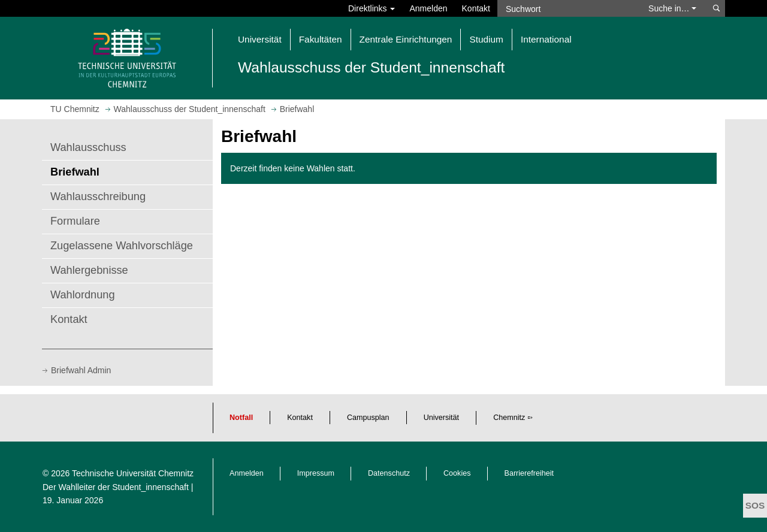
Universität (442, 418)
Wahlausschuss (88, 147)
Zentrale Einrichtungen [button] (406, 39)
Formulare (75, 221)
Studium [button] (486, 39)
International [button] (546, 39)
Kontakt (476, 8)
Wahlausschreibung (98, 197)
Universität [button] (260, 39)
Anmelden (428, 8)
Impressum (316, 473)
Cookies (457, 473)
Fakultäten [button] (321, 39)
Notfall (241, 418)
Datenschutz (389, 473)
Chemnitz (509, 418)
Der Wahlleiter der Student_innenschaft (116, 487)
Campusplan (368, 418)
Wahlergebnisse (89, 270)
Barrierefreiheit (529, 473)
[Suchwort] (567, 8)
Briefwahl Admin (81, 370)
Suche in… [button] (672, 8)
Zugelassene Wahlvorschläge (122, 246)
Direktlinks (372, 8)
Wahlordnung (83, 295)
